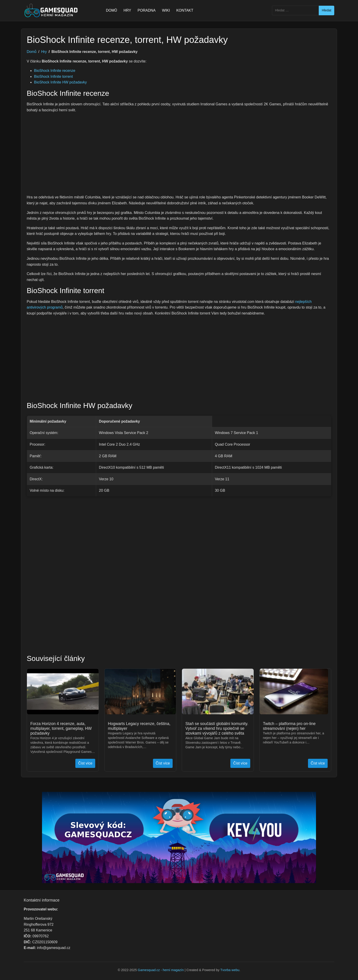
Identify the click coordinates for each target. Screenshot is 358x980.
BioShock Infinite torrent (53, 77)
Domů (32, 52)
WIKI (166, 10)
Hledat (326, 10)
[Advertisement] (179, 151)
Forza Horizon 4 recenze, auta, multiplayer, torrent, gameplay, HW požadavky (61, 728)
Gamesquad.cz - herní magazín (161, 970)
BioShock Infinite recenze (55, 71)
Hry (44, 52)
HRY (127, 10)
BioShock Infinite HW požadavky (60, 82)
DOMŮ (112, 10)
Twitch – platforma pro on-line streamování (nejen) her (289, 726)
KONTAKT (185, 10)
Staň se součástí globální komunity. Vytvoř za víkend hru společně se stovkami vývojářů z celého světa (217, 728)
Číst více (85, 763)
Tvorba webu (230, 970)
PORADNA (146, 10)
